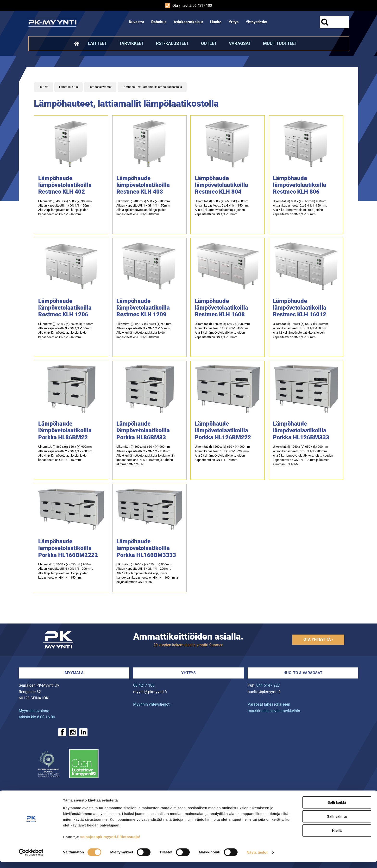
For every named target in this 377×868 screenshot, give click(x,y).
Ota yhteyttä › (318, 639)
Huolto (216, 22)
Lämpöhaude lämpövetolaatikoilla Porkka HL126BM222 (223, 430)
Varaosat (240, 43)
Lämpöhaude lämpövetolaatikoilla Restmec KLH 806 (300, 185)
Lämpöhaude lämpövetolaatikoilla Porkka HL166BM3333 (146, 548)
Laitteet (97, 43)
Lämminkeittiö (69, 87)
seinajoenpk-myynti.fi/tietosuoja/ (110, 843)
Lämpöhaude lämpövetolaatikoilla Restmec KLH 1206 (65, 308)
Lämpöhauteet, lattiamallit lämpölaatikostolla (152, 87)
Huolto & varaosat (303, 673)
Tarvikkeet (132, 43)
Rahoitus (159, 22)
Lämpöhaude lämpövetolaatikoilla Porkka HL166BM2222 (68, 548)
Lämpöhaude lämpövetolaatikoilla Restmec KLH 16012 (300, 308)
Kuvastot (136, 22)
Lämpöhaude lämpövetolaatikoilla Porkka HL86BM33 (143, 430)
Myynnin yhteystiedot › (152, 704)
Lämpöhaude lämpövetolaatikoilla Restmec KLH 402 (65, 185)
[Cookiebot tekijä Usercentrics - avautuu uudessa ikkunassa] (31, 859)
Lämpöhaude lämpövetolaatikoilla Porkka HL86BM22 (65, 430)
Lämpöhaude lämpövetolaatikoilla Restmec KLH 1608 (221, 308)
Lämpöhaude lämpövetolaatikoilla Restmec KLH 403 (143, 185)
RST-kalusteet (173, 43)
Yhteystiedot (257, 22)
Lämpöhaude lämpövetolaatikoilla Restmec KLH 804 (221, 185)
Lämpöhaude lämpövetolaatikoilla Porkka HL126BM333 (301, 430)
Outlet (209, 43)
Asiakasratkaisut (188, 22)
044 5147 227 (268, 685)
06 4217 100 (144, 685)
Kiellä (337, 836)
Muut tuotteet (280, 43)
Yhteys (188, 673)
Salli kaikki (337, 808)
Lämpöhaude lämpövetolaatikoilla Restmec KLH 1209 (143, 308)
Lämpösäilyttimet (100, 87)
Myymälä (74, 673)
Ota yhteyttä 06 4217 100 (188, 6)
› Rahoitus (39, 796)
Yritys (234, 22)
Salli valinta (337, 822)
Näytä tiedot (257, 859)
